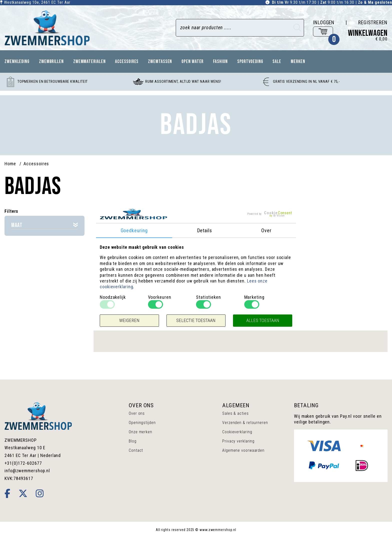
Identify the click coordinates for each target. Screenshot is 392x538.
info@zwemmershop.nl (27, 471)
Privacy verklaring (238, 441)
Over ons (137, 413)
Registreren (373, 23)
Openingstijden (142, 423)
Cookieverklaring (237, 432)
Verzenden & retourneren (245, 423)
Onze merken (140, 432)
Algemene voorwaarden (243, 450)
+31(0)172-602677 (23, 463)
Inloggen (324, 23)
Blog (133, 441)
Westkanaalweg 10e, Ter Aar (37, 2)
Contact (136, 450)
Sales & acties (235, 413)
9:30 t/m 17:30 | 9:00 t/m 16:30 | (332, 2)
